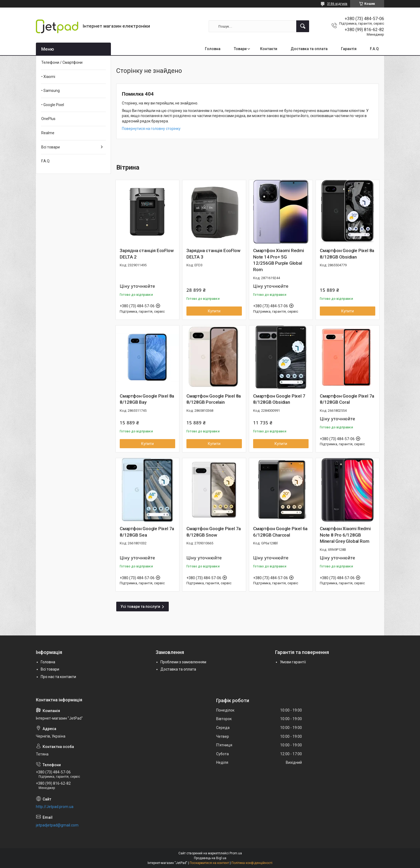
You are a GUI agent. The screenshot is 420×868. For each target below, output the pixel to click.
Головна (213, 49)
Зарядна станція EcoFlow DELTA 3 (213, 254)
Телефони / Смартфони (62, 62)
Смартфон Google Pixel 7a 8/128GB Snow (214, 532)
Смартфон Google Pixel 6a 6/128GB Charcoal (280, 532)
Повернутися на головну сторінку (151, 129)
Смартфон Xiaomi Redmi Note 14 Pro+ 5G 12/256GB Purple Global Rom (279, 260)
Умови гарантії (293, 662)
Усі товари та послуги (140, 607)
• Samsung (50, 91)
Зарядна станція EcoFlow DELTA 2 (147, 254)
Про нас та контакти (58, 677)
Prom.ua (236, 853)
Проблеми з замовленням (183, 662)
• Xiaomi (48, 77)
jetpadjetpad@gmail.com (57, 825)
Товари (240, 49)
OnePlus (48, 119)
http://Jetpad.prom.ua (55, 807)
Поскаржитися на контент (209, 863)
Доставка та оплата (309, 49)
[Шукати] (303, 26)
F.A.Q (374, 49)
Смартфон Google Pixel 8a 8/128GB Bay (147, 399)
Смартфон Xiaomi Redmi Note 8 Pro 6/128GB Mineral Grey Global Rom (345, 535)
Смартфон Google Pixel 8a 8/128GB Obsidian (347, 254)
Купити (214, 311)
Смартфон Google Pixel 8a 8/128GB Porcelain (214, 399)
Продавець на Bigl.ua (210, 858)
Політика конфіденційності (252, 863)
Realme (48, 133)
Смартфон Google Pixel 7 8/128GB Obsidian (279, 399)
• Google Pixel (53, 105)
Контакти (269, 49)
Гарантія (349, 49)
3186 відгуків (337, 4)
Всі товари (50, 147)
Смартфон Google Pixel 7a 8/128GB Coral (347, 399)
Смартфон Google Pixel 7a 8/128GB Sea (147, 532)
